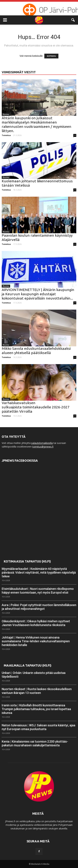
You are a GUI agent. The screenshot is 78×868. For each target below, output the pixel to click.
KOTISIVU (51, 56)
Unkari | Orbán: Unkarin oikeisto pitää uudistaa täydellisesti (34, 675)
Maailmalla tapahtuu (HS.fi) (28, 665)
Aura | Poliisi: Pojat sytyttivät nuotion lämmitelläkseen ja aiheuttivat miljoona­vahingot (39, 607)
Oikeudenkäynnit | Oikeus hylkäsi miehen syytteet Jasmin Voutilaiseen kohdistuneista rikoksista (36, 623)
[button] (73, 20)
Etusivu (6, 114)
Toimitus (6, 135)
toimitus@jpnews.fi (43, 447)
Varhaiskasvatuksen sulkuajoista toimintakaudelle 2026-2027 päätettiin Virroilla (36, 407)
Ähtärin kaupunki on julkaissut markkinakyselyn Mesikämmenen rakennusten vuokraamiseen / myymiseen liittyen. (37, 124)
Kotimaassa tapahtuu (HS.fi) (27, 561)
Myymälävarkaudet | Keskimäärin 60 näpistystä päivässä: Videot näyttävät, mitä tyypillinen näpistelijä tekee (39, 572)
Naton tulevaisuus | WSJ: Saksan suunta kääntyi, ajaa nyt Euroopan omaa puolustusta (38, 727)
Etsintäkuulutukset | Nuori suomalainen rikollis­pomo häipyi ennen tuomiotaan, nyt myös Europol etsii (38, 591)
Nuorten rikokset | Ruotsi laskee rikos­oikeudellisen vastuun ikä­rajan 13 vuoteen (37, 691)
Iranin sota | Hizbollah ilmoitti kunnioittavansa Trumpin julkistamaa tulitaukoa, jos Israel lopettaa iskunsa (36, 709)
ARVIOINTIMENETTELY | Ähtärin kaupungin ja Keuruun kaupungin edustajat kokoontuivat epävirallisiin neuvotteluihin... (38, 294)
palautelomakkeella (42, 443)
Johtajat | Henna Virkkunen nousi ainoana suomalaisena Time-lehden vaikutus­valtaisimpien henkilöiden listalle (36, 641)
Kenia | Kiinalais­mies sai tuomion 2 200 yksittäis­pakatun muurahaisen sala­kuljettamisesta (35, 743)
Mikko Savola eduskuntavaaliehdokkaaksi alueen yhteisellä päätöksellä (36, 351)
